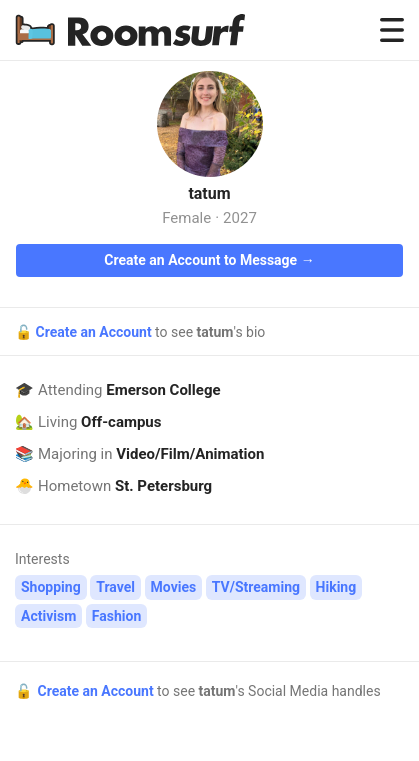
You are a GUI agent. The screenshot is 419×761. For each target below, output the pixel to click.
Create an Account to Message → (209, 260)
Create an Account (95, 332)
